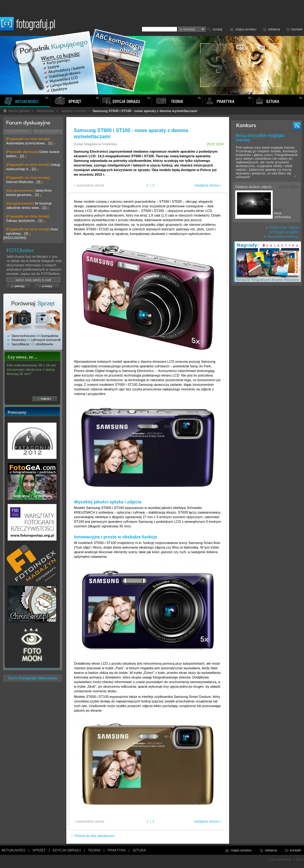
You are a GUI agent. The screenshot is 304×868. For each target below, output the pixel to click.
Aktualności (45, 111)
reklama (274, 29)
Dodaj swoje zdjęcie (282, 227)
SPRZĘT (39, 850)
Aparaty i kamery (74, 111)
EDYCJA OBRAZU (67, 850)
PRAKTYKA (117, 850)
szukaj (217, 29)
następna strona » (208, 185)
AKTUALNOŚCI (14, 850)
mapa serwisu (246, 29)
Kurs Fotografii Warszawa (33, 678)
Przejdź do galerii (284, 232)
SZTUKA (139, 850)
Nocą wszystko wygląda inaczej (260, 138)
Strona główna (16, 111)
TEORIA (94, 850)
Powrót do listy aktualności (92, 836)
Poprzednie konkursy (281, 237)
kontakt (297, 29)
